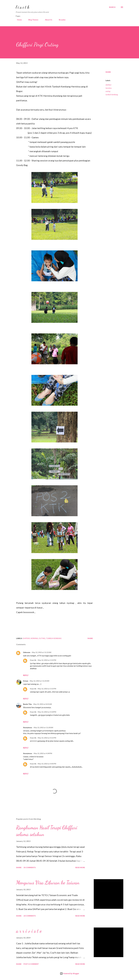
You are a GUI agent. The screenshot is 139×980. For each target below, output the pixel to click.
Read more (80, 867)
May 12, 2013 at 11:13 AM (42, 652)
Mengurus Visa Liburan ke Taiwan (48, 883)
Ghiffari (108, 85)
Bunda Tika (27, 704)
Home (18, 20)
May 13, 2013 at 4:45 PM (47, 764)
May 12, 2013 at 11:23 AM (40, 681)
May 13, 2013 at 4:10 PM (47, 712)
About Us (47, 20)
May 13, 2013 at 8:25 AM (43, 704)
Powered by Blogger (69, 973)
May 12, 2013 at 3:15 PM (47, 660)
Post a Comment (31, 964)
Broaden (61, 20)
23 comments (30, 916)
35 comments (30, 867)
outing (108, 91)
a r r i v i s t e (29, 931)
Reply (26, 675)
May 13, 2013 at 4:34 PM (43, 753)
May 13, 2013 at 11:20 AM (43, 727)
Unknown (27, 652)
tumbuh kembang (112, 95)
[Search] (112, 7)
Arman (26, 681)
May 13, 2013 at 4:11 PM (47, 738)
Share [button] (108, 72)
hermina (108, 88)
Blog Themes (32, 20)
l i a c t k (22, 7)
